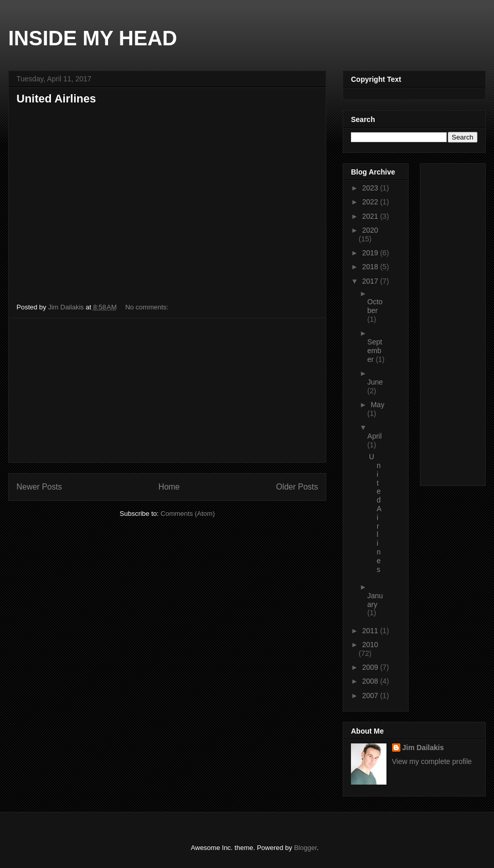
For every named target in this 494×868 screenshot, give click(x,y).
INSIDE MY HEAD (93, 38)
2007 (371, 696)
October (375, 306)
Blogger (305, 848)
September (375, 351)
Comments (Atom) (188, 514)
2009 (371, 667)
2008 (371, 681)
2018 (371, 267)
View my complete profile (432, 761)
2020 (370, 230)
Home (169, 487)
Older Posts (297, 487)
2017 (371, 281)
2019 (371, 253)
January (375, 600)
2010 (370, 645)
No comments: (147, 307)
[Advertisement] (167, 390)
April (375, 436)
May (377, 405)
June (375, 382)
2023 (371, 188)
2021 (371, 216)
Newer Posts (39, 487)
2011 (371, 631)
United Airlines (56, 99)
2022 (371, 202)
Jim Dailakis (423, 748)
